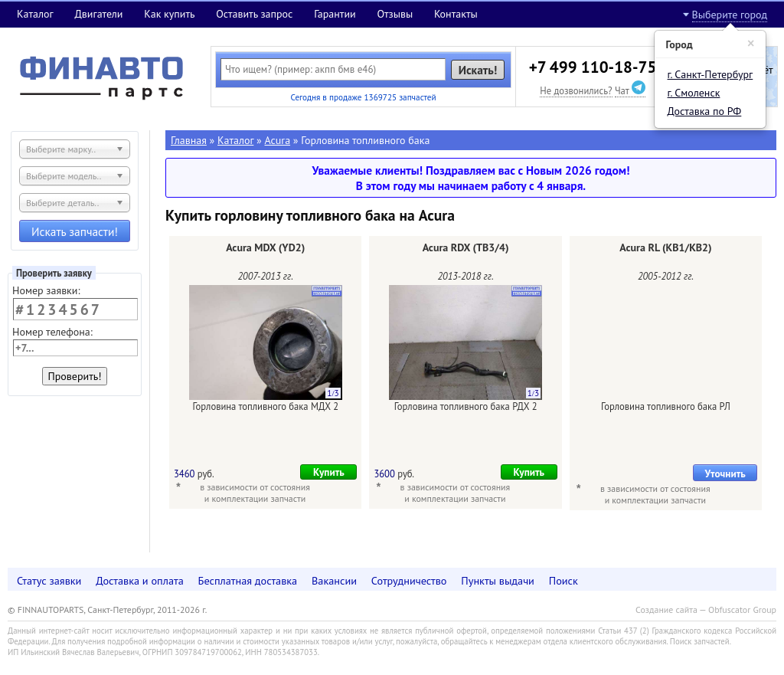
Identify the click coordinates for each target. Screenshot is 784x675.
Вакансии (334, 580)
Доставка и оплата (140, 580)
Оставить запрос (254, 14)
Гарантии (335, 14)
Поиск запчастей (700, 641)
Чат (630, 90)
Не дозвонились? (576, 90)
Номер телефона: (52, 332)
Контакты (456, 14)
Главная (189, 140)
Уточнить (725, 473)
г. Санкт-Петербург (710, 74)
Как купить (169, 14)
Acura (278, 140)
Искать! (478, 70)
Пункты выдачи (498, 580)
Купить (329, 472)
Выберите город (730, 15)
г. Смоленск (694, 93)
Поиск (563, 580)
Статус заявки (49, 580)
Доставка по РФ (705, 111)
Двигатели (98, 14)
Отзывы (395, 14)
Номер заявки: (46, 290)
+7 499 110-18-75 (593, 67)
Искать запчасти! (75, 231)
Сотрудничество (409, 580)
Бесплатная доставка (248, 580)
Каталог (35, 14)
